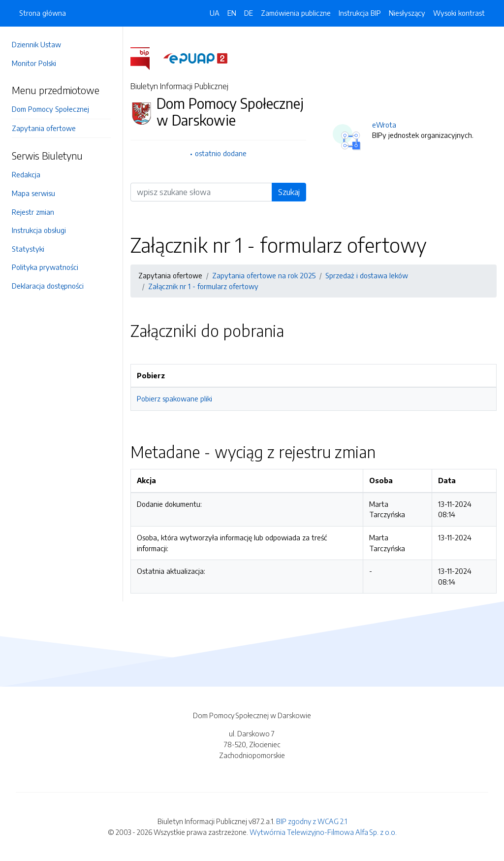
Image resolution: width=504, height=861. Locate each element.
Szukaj (289, 192)
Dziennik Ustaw (36, 44)
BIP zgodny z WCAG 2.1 (312, 821)
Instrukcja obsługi (39, 230)
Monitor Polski (34, 63)
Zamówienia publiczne (296, 13)
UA (215, 13)
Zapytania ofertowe (44, 128)
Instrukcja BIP (360, 13)
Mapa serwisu (33, 193)
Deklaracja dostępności (48, 286)
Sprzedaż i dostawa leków (367, 275)
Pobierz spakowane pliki (174, 398)
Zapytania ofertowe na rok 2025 (264, 275)
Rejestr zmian (33, 212)
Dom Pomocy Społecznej (50, 109)
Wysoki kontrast (459, 13)
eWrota (384, 125)
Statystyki (28, 249)
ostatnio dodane (221, 153)
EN (232, 13)
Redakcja (26, 174)
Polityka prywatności (45, 267)
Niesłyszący (407, 13)
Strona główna (43, 13)
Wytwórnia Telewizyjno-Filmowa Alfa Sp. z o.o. (323, 832)
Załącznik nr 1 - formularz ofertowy (203, 286)
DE (249, 13)
